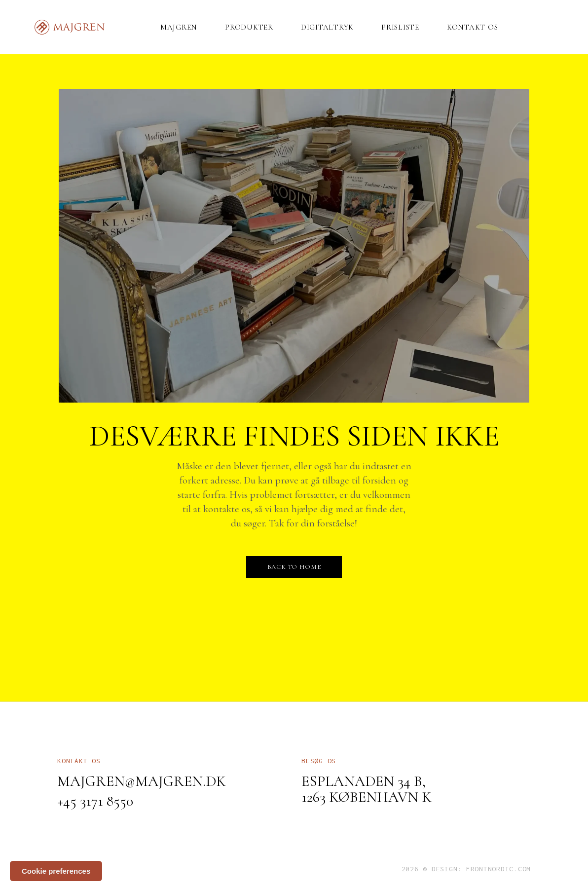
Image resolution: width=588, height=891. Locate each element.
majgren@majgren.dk (142, 781)
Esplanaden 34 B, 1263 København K (367, 789)
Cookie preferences (56, 871)
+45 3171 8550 (95, 801)
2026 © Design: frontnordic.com (466, 869)
